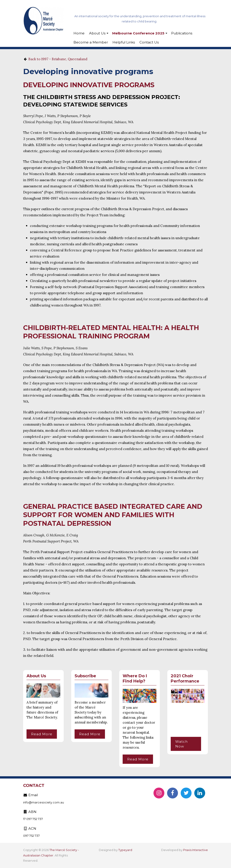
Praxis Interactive (196, 850)
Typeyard (125, 850)
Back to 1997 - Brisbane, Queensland (58, 59)
